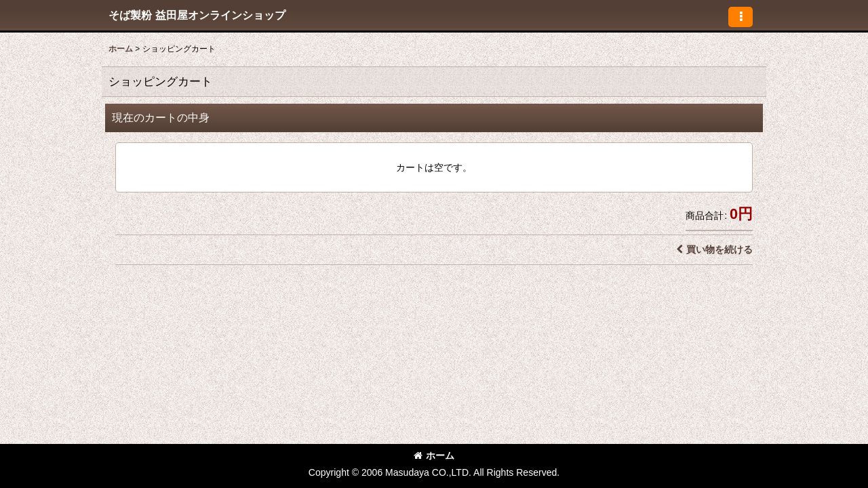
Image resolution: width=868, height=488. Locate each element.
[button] (741, 17)
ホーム (434, 455)
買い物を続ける (714, 249)
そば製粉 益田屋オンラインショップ (197, 15)
